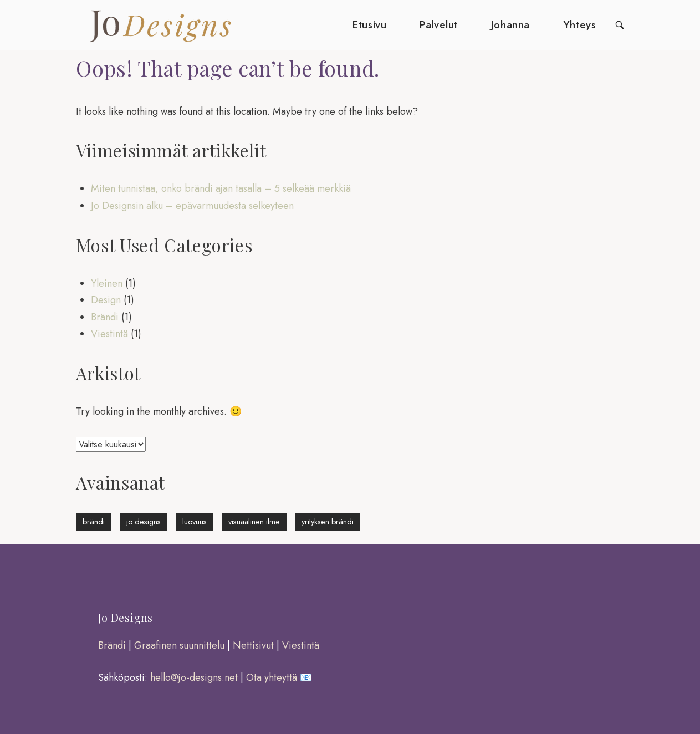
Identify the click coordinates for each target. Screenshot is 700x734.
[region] (144, 660)
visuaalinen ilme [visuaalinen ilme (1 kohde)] (254, 522)
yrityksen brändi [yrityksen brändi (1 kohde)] (328, 522)
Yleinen (107, 283)
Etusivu (369, 25)
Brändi (105, 317)
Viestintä (109, 334)
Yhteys (579, 25)
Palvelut (439, 25)
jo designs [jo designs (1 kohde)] (144, 522)
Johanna (510, 25)
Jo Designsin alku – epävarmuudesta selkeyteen (192, 206)
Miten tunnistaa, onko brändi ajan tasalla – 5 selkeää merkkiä (221, 188)
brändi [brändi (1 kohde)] (94, 522)
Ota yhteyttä (272, 677)
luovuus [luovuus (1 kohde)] (195, 522)
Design (106, 300)
